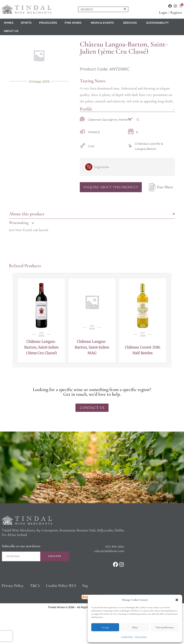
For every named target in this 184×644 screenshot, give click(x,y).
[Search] (125, 9)
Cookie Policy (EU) (61, 586)
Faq (85, 586)
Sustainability (157, 23)
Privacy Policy (141, 637)
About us (12, 31)
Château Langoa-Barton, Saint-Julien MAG (92, 347)
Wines (9, 23)
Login (163, 13)
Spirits (26, 23)
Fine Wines (74, 23)
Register (176, 13)
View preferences (165, 627)
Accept (105, 627)
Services (131, 23)
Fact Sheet (160, 187)
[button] (177, 600)
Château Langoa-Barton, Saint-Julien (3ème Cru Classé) (41, 347)
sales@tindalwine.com (109, 551)
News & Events (103, 23)
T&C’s (35, 586)
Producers (48, 23)
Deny (135, 627)
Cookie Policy (127, 637)
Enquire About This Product (111, 187)
